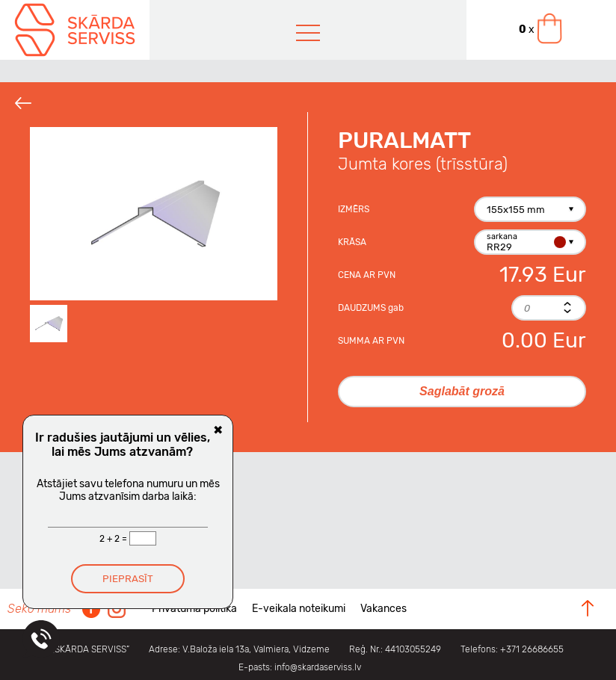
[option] (154, 214)
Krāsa (352, 242)
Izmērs (354, 209)
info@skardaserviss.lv (318, 667)
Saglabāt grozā (462, 391)
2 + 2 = (114, 539)
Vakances (384, 609)
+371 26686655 (532, 649)
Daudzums (371, 308)
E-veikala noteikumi (299, 609)
